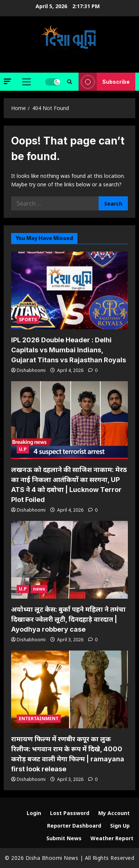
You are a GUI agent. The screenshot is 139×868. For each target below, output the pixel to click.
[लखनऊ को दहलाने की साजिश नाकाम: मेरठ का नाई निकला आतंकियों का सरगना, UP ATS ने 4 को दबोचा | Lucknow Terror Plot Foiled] (69, 420)
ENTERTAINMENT (39, 719)
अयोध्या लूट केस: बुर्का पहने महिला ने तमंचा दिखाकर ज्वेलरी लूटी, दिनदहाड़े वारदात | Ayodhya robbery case (68, 619)
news (39, 589)
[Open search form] (69, 82)
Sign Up (120, 826)
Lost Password (70, 813)
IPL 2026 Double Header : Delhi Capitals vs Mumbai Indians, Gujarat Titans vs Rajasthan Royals (69, 350)
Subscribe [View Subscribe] (104, 82)
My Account (114, 813)
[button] (7, 81)
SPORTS (28, 320)
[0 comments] (93, 370)
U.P (23, 449)
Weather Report (112, 838)
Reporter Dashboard (74, 826)
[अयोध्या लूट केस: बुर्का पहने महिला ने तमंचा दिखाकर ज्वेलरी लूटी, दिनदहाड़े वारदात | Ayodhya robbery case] (69, 560)
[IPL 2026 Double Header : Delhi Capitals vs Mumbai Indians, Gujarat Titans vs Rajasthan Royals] (69, 290)
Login (34, 813)
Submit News (64, 838)
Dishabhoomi (31, 370)
